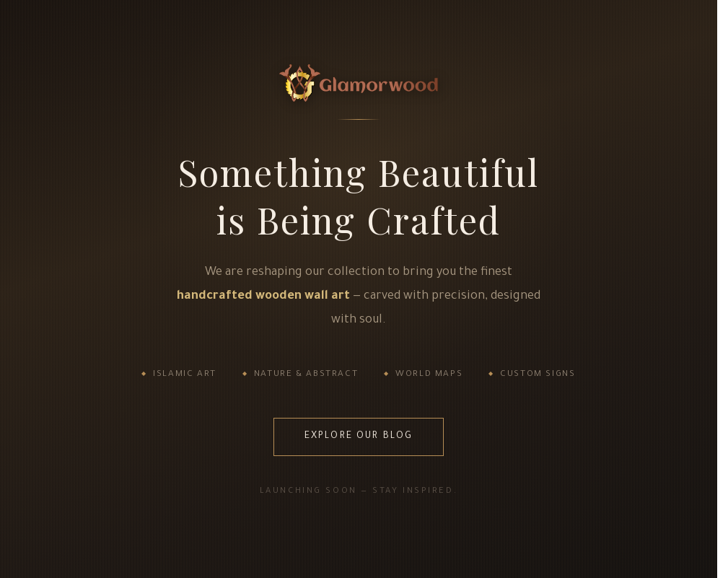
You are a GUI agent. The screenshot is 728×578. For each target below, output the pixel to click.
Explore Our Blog (359, 437)
